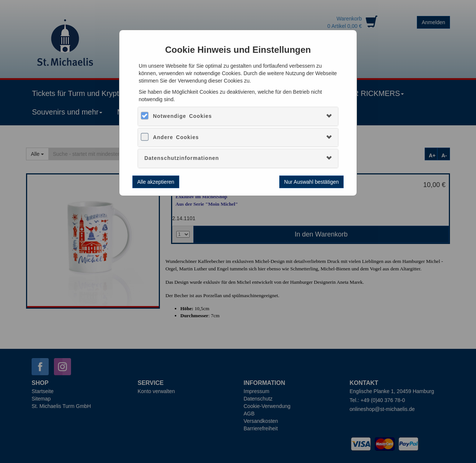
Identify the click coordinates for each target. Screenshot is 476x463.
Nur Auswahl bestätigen (311, 182)
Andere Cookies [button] (176, 137)
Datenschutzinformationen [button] (182, 158)
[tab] (238, 116)
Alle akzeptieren (156, 182)
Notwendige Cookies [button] (182, 116)
